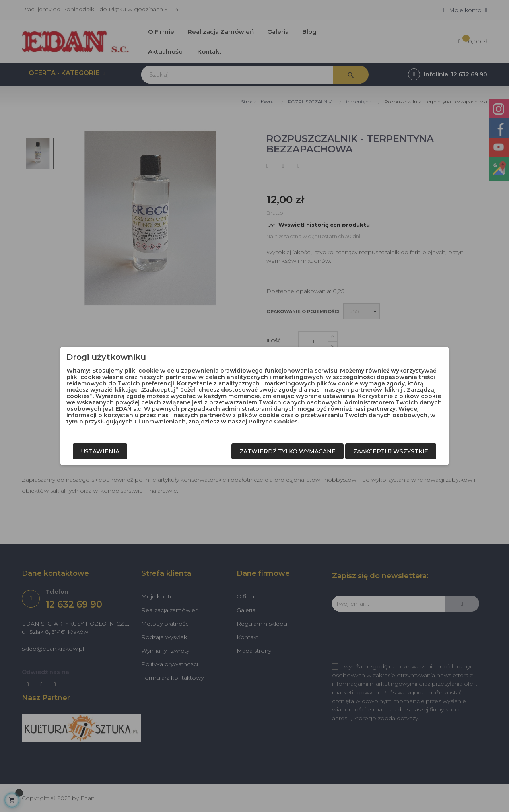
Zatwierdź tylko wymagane (288, 451)
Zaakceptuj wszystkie (391, 451)
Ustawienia (100, 451)
